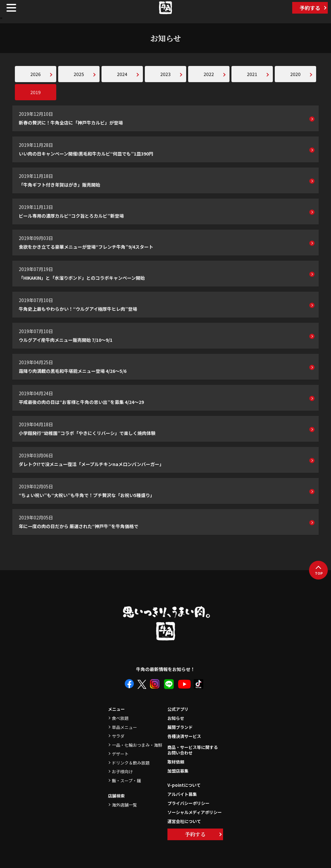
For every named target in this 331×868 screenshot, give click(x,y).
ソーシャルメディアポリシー (195, 812)
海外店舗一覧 (124, 805)
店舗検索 (116, 796)
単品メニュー (124, 727)
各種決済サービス (184, 736)
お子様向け (122, 771)
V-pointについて (184, 785)
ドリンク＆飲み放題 (131, 763)
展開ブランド (180, 727)
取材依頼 (176, 762)
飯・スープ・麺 (126, 781)
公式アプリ (178, 709)
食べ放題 (120, 718)
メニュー (116, 709)
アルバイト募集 (182, 794)
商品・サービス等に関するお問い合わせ (193, 750)
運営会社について (184, 821)
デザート (120, 754)
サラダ (118, 736)
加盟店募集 (178, 771)
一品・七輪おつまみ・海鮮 (137, 745)
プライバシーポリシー (188, 803)
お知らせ (176, 718)
